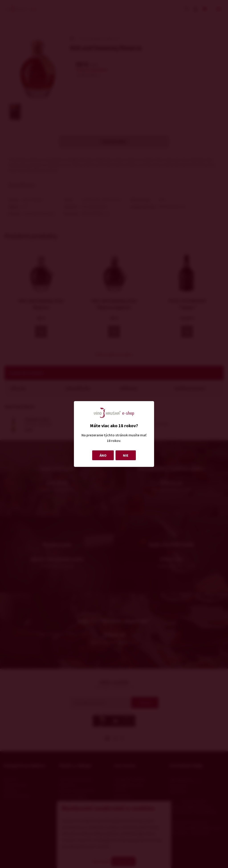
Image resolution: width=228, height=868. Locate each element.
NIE (126, 455)
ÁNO (103, 455)
